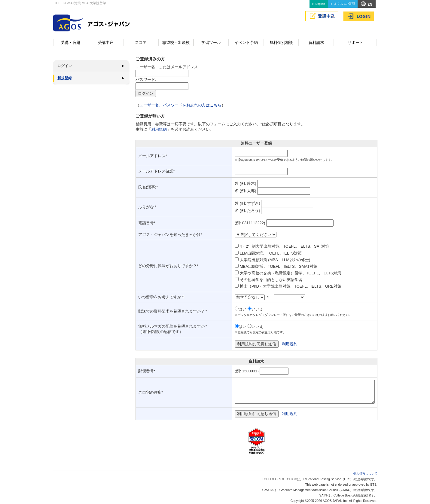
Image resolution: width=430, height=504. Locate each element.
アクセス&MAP (367, 4)
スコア (141, 43)
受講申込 (106, 43)
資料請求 (316, 43)
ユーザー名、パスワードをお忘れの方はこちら (180, 105)
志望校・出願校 (176, 43)
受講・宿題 (70, 43)
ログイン (65, 66)
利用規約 (159, 129)
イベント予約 (246, 43)
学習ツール (211, 43)
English (320, 4)
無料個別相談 (281, 43)
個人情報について (365, 473)
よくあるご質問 (344, 4)
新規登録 (65, 78)
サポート (355, 43)
